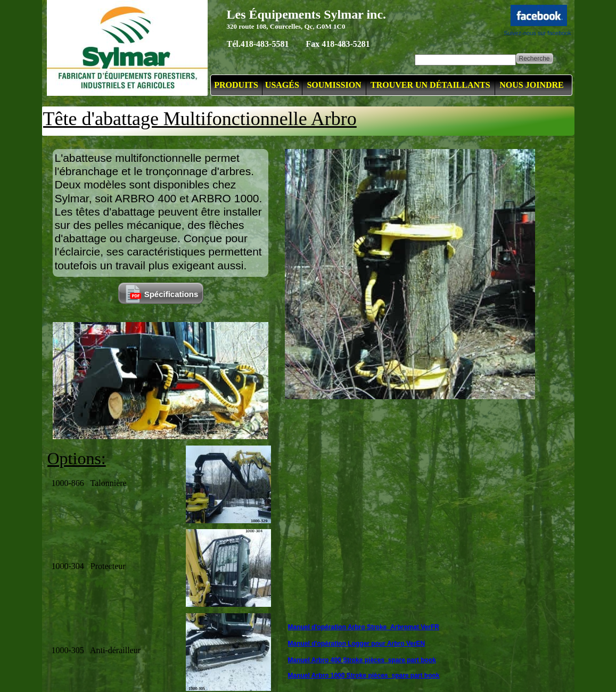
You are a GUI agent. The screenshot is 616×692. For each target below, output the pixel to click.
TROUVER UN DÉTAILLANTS (430, 85)
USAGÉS (282, 85)
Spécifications (171, 294)
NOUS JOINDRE (531, 85)
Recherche (534, 59)
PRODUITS (236, 85)
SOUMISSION (334, 85)
